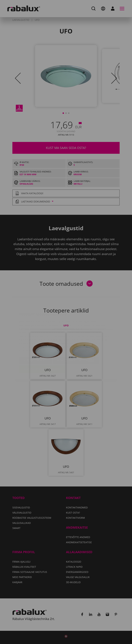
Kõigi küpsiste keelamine (76, 340)
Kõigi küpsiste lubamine (42, 349)
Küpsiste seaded (36, 340)
